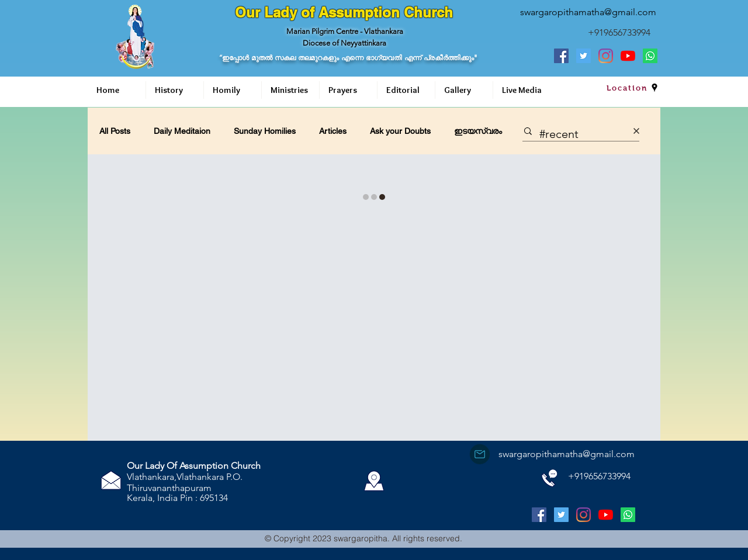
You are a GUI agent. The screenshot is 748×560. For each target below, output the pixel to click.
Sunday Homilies (265, 131)
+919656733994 (619, 32)
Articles (333, 131)
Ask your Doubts (400, 131)
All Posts (115, 131)
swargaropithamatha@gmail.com (588, 12)
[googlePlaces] (654, 88)
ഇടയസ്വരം (478, 131)
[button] (174, 90)
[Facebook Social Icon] (561, 56)
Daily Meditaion (182, 131)
